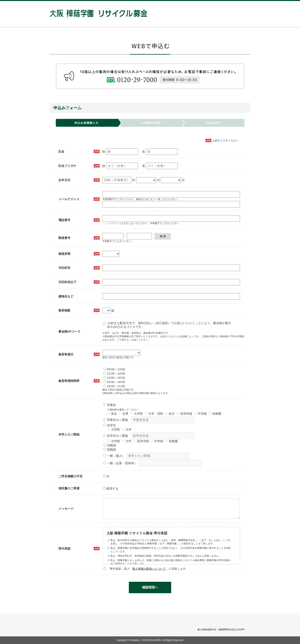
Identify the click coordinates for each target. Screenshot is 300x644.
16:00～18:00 (114, 382)
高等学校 (184, 414)
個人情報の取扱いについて (149, 569)
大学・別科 (154, 414)
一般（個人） (114, 456)
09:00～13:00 (114, 369)
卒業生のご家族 (116, 420)
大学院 (137, 414)
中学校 (201, 414)
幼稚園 (215, 414)
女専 (124, 414)
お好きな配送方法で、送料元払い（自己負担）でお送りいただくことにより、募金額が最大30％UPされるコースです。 (167, 325)
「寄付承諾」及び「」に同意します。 (146, 569)
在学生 (110, 425)
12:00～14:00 (114, 373)
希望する (111, 488)
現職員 (110, 450)
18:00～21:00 (114, 386)
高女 (112, 414)
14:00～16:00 (114, 378)
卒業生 (110, 405)
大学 (127, 429)
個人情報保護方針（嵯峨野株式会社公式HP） (222, 630)
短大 (170, 414)
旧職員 (110, 445)
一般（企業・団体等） (120, 463)
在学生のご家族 (116, 436)
